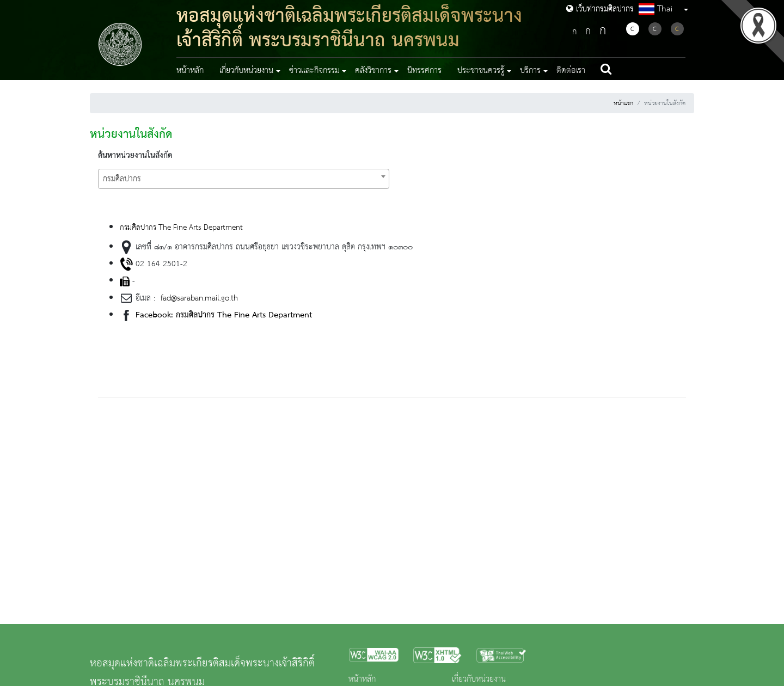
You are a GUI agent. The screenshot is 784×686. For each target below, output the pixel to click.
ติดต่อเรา (571, 71)
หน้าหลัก (190, 71)
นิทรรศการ (424, 71)
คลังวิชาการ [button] (373, 71)
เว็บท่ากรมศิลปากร (600, 9)
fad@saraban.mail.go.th (198, 298)
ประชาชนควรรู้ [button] (481, 71)
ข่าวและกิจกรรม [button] (314, 71)
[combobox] (244, 179)
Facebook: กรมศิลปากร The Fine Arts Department (224, 315)
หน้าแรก (623, 103)
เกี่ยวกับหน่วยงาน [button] (246, 71)
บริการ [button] (530, 71)
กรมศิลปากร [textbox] (122, 179)
